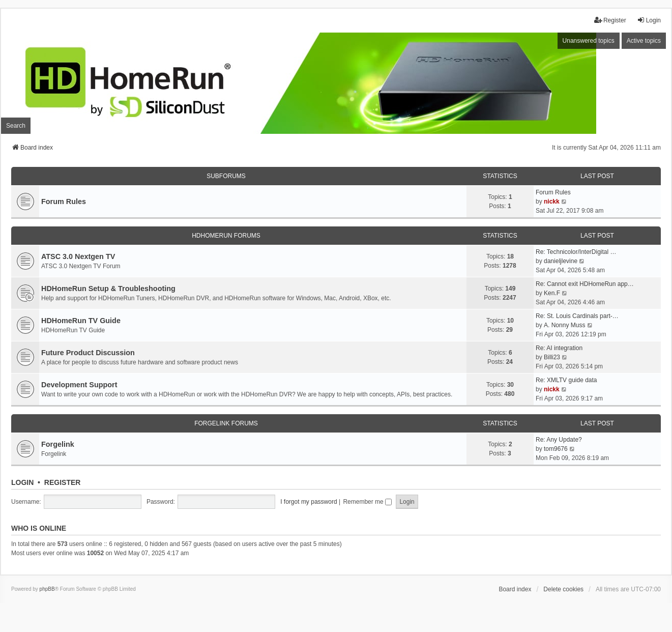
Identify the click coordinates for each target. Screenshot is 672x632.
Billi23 (552, 357)
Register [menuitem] (610, 20)
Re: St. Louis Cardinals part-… (577, 316)
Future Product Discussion (88, 353)
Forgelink (58, 444)
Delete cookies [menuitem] (563, 589)
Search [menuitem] (16, 126)
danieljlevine (561, 261)
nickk (552, 202)
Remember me (367, 502)
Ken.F (552, 293)
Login (22, 482)
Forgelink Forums (226, 423)
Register (63, 482)
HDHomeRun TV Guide (81, 321)
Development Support (79, 385)
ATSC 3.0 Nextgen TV (78, 256)
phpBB (47, 589)
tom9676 (556, 449)
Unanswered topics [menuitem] (589, 41)
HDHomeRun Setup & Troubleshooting (108, 289)
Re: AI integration (559, 348)
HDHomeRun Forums (226, 236)
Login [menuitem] (649, 20)
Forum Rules (64, 202)
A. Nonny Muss (564, 325)
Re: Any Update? (559, 440)
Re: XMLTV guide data (566, 380)
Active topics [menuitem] (644, 41)
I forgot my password (309, 502)
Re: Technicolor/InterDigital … (576, 252)
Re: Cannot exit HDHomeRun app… (585, 284)
